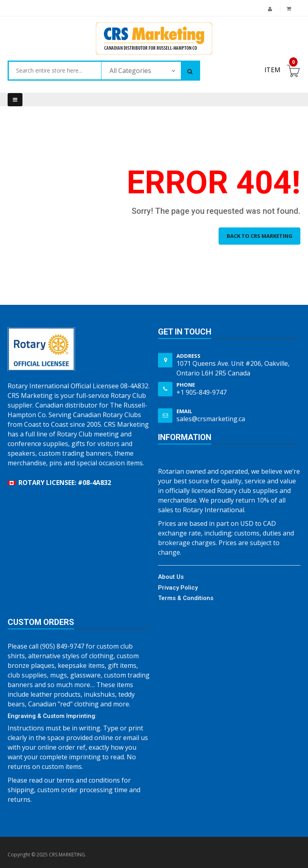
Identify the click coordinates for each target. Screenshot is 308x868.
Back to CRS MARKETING (259, 236)
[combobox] (55, 71)
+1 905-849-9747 (202, 392)
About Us (171, 577)
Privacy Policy (178, 588)
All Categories (130, 71)
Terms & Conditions (186, 598)
